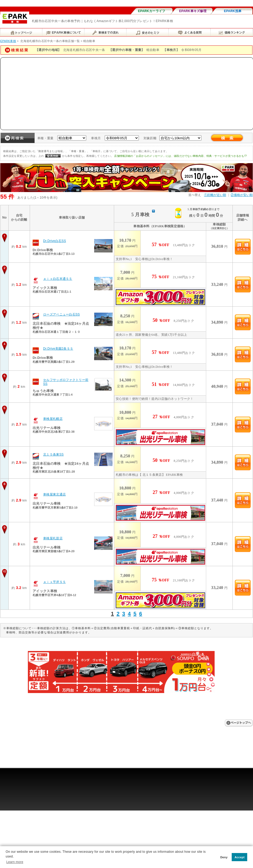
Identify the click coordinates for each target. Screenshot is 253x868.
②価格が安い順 (242, 195)
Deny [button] (224, 857)
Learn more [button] (15, 862)
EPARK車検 (8, 41)
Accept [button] (240, 857)
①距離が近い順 (215, 195)
